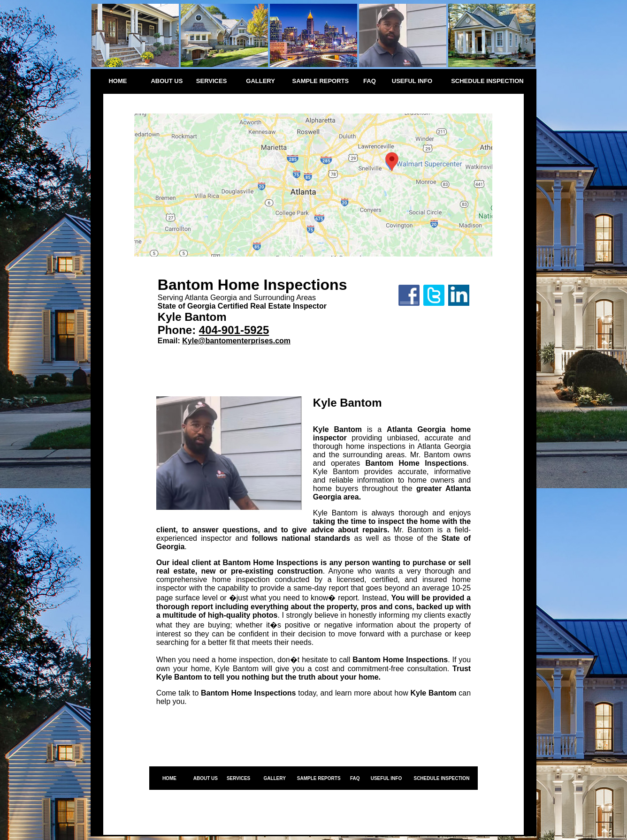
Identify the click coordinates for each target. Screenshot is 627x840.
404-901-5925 (234, 330)
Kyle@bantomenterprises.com (236, 341)
